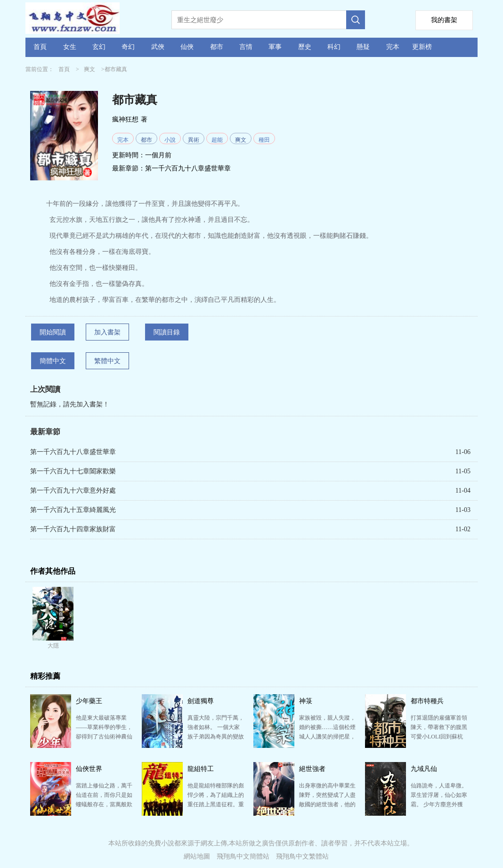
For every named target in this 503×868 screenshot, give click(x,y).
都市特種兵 (427, 701)
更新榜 (422, 47)
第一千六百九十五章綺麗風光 (73, 510)
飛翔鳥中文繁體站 (302, 856)
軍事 (275, 47)
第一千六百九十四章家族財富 (73, 529)
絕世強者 (312, 769)
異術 (194, 140)
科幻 (334, 47)
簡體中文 (53, 361)
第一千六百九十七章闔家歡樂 (73, 471)
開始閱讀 (53, 332)
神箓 (306, 701)
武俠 (158, 47)
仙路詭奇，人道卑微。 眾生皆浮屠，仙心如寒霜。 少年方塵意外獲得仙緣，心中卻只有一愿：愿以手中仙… (439, 804)
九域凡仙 (424, 769)
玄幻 (99, 47)
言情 (246, 47)
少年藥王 (89, 701)
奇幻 (128, 47)
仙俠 (187, 47)
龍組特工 (201, 769)
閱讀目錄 (167, 332)
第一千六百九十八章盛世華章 (188, 168)
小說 (170, 140)
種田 (264, 140)
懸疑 (363, 47)
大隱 (53, 646)
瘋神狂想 (125, 119)
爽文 (89, 69)
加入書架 (107, 332)
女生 (70, 47)
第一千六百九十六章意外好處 (73, 491)
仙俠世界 (89, 769)
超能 (217, 140)
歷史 (305, 47)
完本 (393, 47)
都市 (217, 47)
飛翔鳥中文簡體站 (243, 856)
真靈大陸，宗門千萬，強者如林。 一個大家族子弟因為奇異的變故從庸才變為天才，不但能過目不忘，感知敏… (216, 737)
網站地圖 (197, 856)
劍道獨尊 (201, 701)
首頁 (40, 47)
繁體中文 (107, 361)
